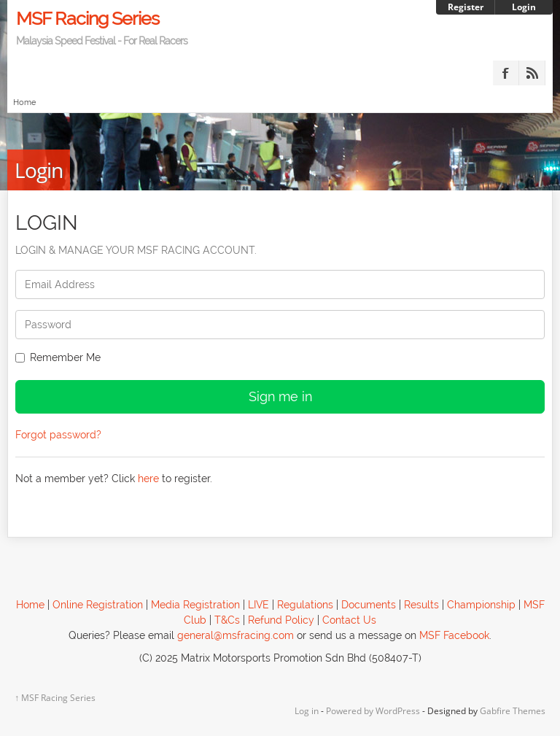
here (148, 479)
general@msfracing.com (236, 635)
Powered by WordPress (373, 711)
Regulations (305, 605)
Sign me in (280, 396)
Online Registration (98, 605)
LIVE (258, 605)
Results (421, 605)
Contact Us (349, 620)
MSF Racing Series (281, 27)
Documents (369, 605)
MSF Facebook (454, 635)
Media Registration (195, 605)
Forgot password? (58, 435)
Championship (481, 605)
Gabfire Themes (513, 711)
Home (24, 102)
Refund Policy (281, 620)
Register (466, 7)
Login (524, 7)
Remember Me (58, 357)
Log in (307, 711)
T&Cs (227, 620)
